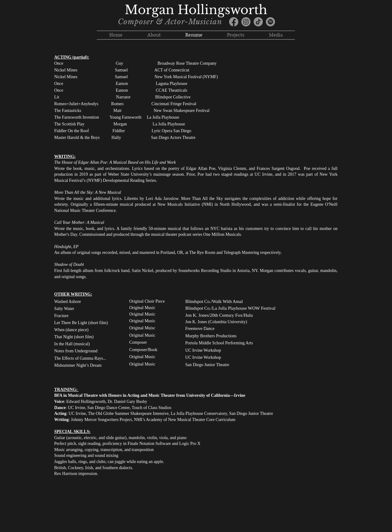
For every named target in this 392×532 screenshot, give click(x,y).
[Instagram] (246, 22)
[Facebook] (234, 22)
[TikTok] (258, 22)
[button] (236, 35)
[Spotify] (270, 22)
